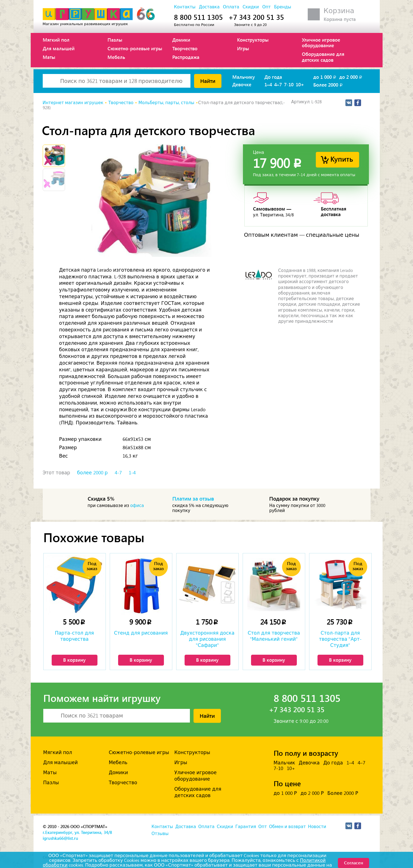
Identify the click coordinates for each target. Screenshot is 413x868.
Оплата (231, 7)
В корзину (74, 660)
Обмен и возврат (287, 827)
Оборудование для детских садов (323, 57)
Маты (49, 57)
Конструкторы (253, 40)
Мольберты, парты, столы (166, 103)
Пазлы (115, 40)
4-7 (118, 473)
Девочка (309, 763)
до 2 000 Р (312, 793)
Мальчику (244, 77)
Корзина (339, 11)
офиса (137, 506)
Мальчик (284, 763)
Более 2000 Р (343, 793)
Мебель (116, 57)
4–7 (278, 84)
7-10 (289, 84)
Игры (243, 48)
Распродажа (186, 57)
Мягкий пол (56, 40)
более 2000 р (92, 473)
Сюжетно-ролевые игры (135, 48)
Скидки (251, 7)
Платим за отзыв (193, 498)
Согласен (354, 863)
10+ (300, 84)
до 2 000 (351, 77)
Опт (266, 7)
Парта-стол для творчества (75, 636)
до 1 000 (325, 77)
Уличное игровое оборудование (321, 42)
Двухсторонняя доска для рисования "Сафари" (207, 639)
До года (273, 77)
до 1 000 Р (285, 793)
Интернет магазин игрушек (73, 103)
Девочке (242, 84)
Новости (317, 827)
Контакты (185, 7)
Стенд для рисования (141, 633)
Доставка (209, 7)
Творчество (185, 48)
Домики (181, 40)
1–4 (268, 84)
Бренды (282, 7)
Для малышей (59, 48)
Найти (208, 81)
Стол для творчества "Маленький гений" (274, 636)
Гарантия (246, 827)
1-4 (132, 473)
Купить (342, 159)
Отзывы (160, 834)
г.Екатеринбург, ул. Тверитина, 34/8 (77, 832)
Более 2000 (328, 85)
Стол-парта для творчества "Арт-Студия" (340, 639)
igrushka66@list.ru (60, 838)
